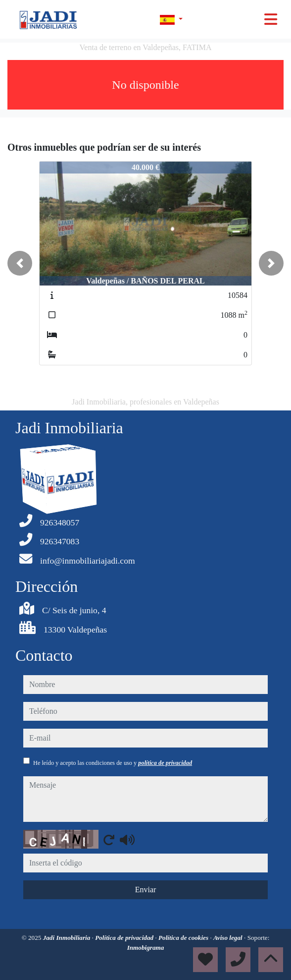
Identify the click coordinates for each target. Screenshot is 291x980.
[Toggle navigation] (271, 19)
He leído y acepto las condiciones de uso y (113, 763)
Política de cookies (184, 938)
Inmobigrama (146, 948)
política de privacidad (165, 763)
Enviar (146, 890)
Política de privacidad (125, 938)
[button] (20, 263)
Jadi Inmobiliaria (68, 938)
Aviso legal (229, 938)
